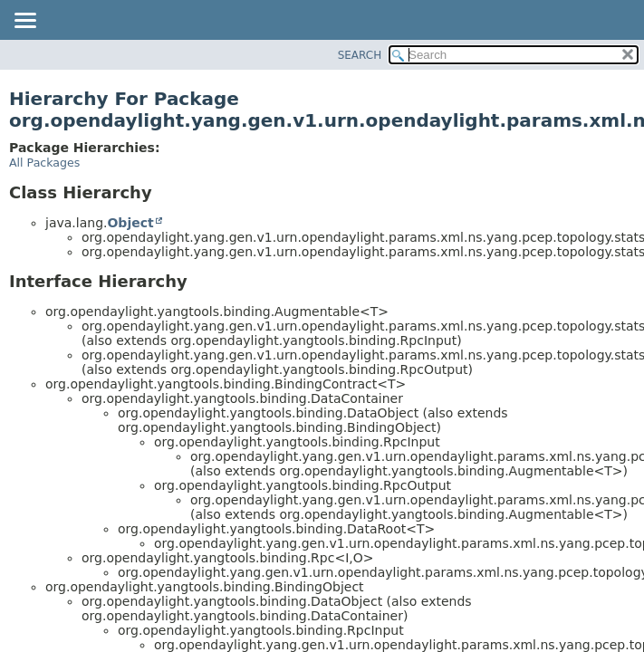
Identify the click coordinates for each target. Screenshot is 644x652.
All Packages (44, 163)
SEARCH (360, 55)
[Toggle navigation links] (24, 22)
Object (130, 223)
